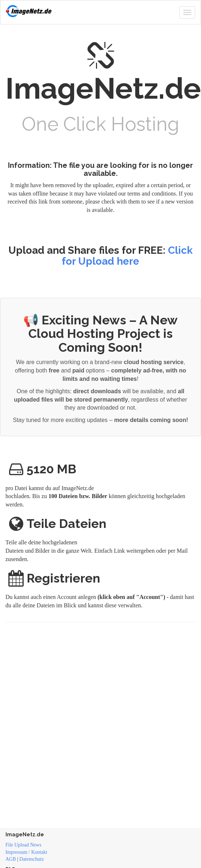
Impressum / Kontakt (26, 852)
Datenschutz (31, 859)
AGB (11, 859)
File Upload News (23, 845)
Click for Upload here (127, 256)
